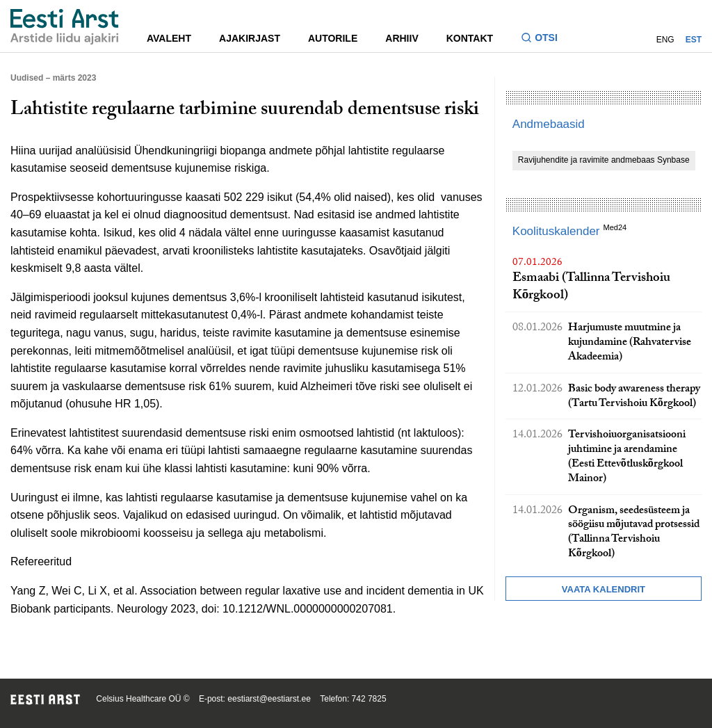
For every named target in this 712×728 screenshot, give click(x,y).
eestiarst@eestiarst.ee (269, 699)
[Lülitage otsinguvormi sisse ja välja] (545, 39)
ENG (665, 40)
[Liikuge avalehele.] (65, 27)
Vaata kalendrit (604, 589)
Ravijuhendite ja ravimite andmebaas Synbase (604, 160)
